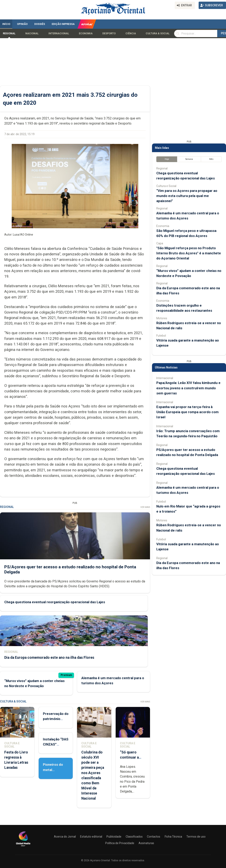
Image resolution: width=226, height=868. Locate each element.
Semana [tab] (189, 159)
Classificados (134, 837)
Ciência (131, 33)
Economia (86, 33)
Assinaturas (146, 843)
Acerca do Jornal (65, 837)
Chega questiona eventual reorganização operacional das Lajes (55, 602)
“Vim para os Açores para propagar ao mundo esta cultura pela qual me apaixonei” (187, 196)
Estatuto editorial (91, 837)
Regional (9, 33)
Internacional (59, 33)
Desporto (109, 33)
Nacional (32, 33)
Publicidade (114, 837)
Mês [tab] (211, 159)
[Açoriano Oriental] (23, 847)
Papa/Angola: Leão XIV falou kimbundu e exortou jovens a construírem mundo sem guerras (188, 388)
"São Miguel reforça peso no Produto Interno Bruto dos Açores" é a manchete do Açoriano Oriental (189, 253)
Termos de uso (196, 837)
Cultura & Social (158, 33)
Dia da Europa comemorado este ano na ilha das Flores (49, 658)
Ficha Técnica (173, 837)
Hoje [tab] (167, 159)
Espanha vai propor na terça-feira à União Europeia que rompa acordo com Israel (187, 412)
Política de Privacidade (120, 843)
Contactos (154, 837)
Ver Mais (145, 507)
